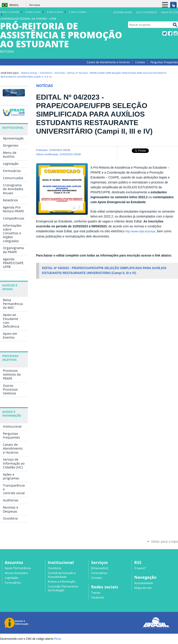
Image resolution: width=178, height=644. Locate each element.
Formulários (13, 583)
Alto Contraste (146, 12)
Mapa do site (170, 12)
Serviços (35, 5)
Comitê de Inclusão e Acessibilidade (62, 575)
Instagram (176, 33)
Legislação (12, 578)
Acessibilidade (123, 12)
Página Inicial (29, 73)
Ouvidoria (54, 568)
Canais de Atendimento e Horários (108, 62)
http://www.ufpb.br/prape (140, 231)
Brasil (14, 5)
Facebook (170, 33)
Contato (140, 62)
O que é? (140, 568)
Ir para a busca (57, 12)
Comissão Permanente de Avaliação (63, 588)
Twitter (165, 33)
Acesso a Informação (62, 582)
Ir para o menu (35, 12)
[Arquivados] (100, 568)
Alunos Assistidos (16, 573)
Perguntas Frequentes (164, 62)
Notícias (60, 73)
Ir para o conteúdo (11, 12)
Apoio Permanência (18, 568)
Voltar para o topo (165, 541)
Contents (46, 73)
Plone (58, 639)
